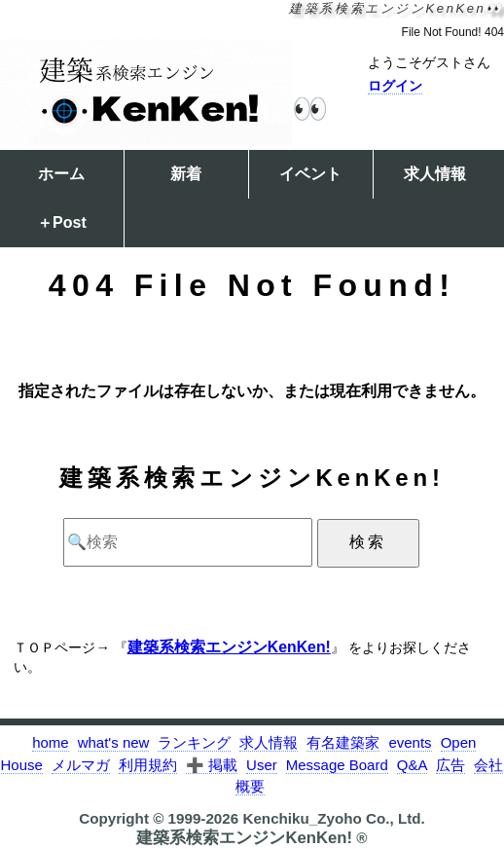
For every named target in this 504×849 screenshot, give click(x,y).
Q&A (413, 765)
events (410, 742)
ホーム (61, 174)
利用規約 (148, 765)
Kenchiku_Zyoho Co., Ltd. (333, 818)
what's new (114, 742)
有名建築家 (343, 742)
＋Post (62, 222)
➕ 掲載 (212, 765)
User (262, 765)
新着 (186, 174)
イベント (310, 174)
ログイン (395, 86)
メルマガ (81, 765)
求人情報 (435, 174)
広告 (450, 765)
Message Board (337, 765)
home (51, 742)
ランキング (194, 742)
